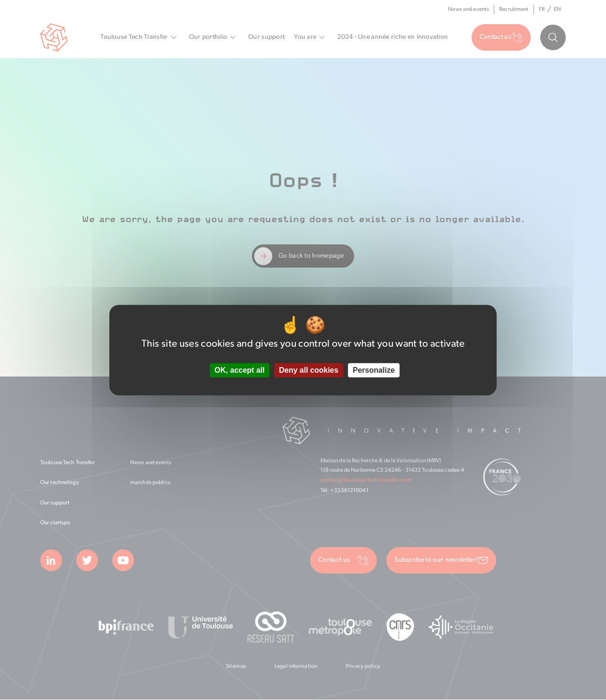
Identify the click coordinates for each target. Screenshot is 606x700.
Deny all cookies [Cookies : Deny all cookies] (308, 370)
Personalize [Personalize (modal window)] (374, 370)
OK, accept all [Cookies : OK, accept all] (240, 370)
